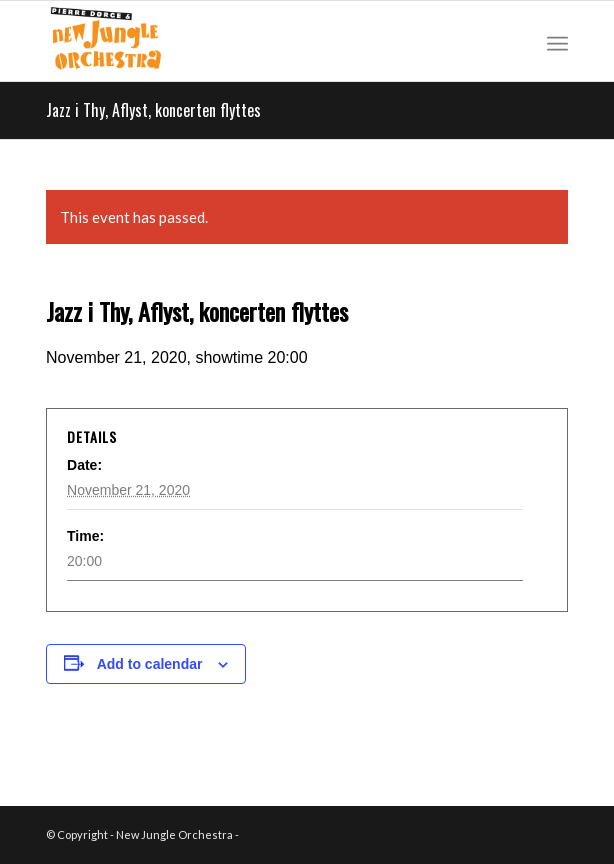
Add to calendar (150, 664)
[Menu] (557, 41)
